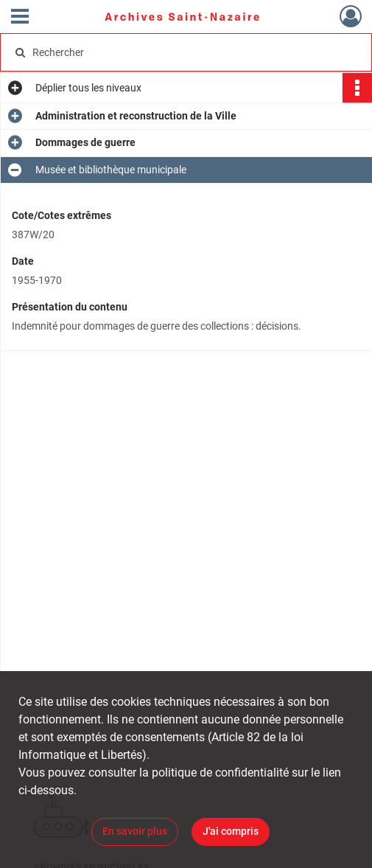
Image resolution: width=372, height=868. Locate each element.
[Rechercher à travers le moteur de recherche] (178, 52)
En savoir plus (135, 831)
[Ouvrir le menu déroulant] (20, 18)
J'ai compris (231, 831)
